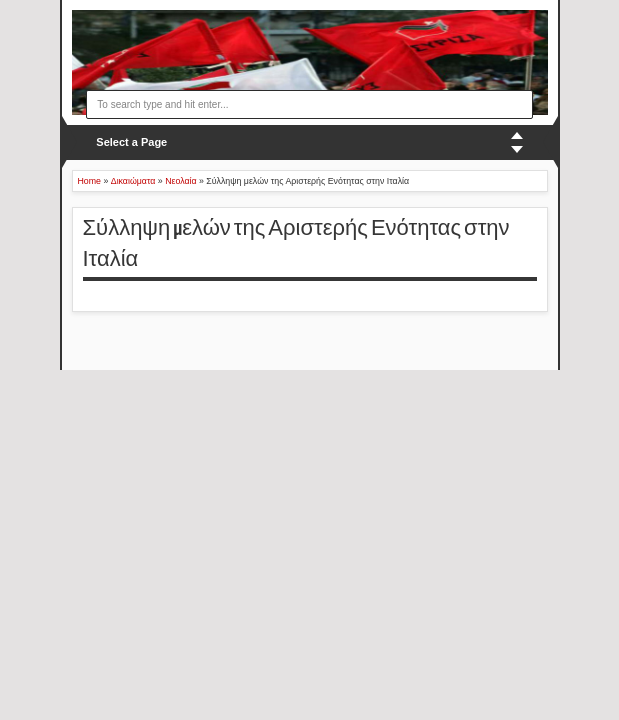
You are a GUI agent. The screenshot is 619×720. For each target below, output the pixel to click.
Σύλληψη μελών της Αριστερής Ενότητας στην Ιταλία (296, 243)
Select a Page (131, 142)
